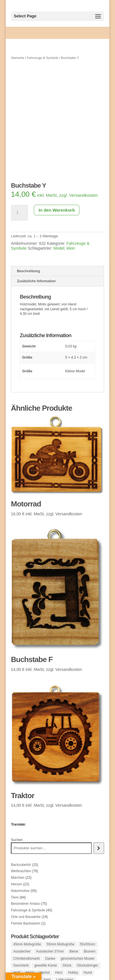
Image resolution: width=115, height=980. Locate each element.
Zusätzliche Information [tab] (36, 281)
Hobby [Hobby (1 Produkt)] (73, 973)
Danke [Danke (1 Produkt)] (50, 959)
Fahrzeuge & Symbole (43, 58)
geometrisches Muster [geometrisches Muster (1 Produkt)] (78, 959)
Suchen (17, 840)
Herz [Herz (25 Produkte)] (59, 973)
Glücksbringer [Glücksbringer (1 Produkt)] (87, 965)
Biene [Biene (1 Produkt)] (74, 951)
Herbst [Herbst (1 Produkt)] (44, 973)
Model (59, 248)
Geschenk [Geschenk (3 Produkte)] (21, 965)
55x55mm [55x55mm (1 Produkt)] (88, 944)
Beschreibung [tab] (28, 271)
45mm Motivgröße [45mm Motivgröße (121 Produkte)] (27, 944)
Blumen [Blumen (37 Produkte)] (90, 951)
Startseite (18, 58)
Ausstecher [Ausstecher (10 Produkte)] (22, 951)
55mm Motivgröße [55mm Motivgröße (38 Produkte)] (61, 944)
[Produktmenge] (20, 213)
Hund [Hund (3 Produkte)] (88, 973)
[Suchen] (99, 848)
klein (71, 248)
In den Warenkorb (57, 210)
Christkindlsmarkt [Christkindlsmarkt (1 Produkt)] (26, 959)
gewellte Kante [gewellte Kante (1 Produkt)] (46, 965)
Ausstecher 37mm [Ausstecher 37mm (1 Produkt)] (50, 951)
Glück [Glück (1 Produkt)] (67, 965)
